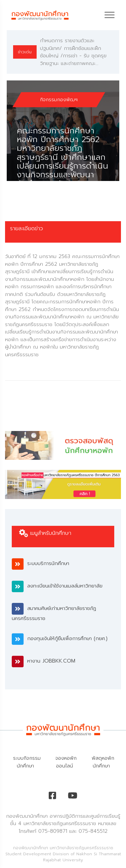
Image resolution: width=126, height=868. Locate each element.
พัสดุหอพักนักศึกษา (103, 762)
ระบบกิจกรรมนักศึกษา (27, 762)
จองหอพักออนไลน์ (66, 762)
